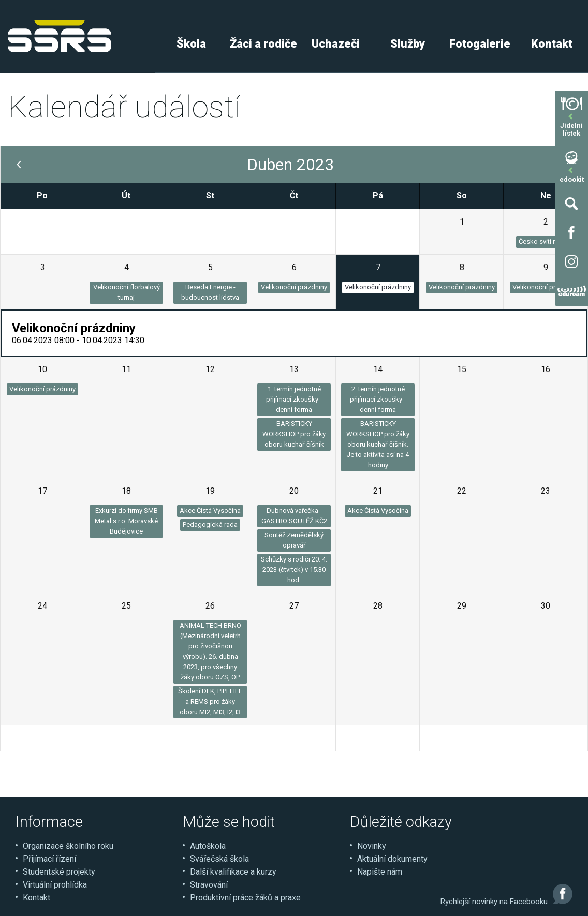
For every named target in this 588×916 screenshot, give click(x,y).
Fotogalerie (480, 44)
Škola (191, 44)
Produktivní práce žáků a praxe (245, 898)
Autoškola (208, 846)
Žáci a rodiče (263, 44)
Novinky (372, 846)
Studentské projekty (59, 872)
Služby (408, 44)
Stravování (209, 885)
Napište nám (380, 872)
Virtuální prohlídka (55, 885)
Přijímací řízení (49, 859)
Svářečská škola (219, 859)
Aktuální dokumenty (392, 859)
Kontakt (552, 44)
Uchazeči (336, 44)
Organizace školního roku (68, 846)
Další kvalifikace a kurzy (233, 872)
